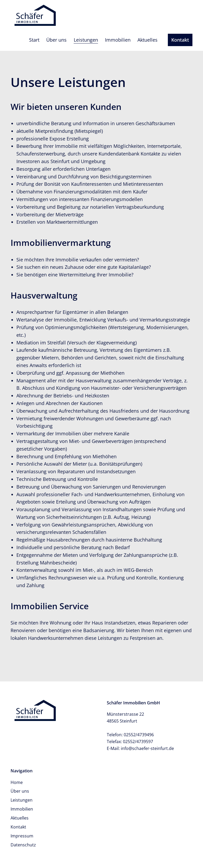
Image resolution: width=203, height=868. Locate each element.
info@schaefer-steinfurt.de (147, 748)
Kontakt (180, 40)
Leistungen (86, 40)
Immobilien (118, 40)
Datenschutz (23, 845)
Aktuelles (147, 40)
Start (34, 40)
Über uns (56, 40)
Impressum (22, 836)
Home (17, 782)
